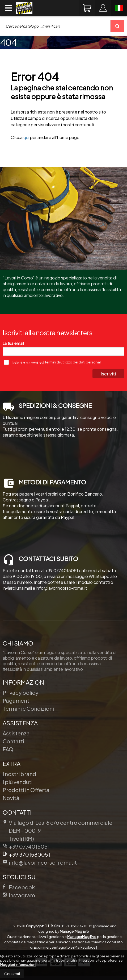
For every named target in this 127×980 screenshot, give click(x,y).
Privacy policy (20, 692)
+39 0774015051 (29, 846)
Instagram (19, 895)
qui (26, 137)
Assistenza (16, 733)
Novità (11, 798)
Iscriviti (108, 374)
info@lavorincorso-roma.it (40, 862)
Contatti (13, 741)
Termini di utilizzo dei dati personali (73, 362)
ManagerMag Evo (74, 931)
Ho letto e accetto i (24, 362)
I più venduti (18, 782)
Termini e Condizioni (28, 708)
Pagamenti (17, 700)
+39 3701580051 (26, 854)
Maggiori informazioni (18, 965)
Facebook (19, 887)
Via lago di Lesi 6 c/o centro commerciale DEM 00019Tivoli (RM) (58, 830)
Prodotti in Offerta (26, 790)
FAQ (8, 749)
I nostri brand (19, 774)
